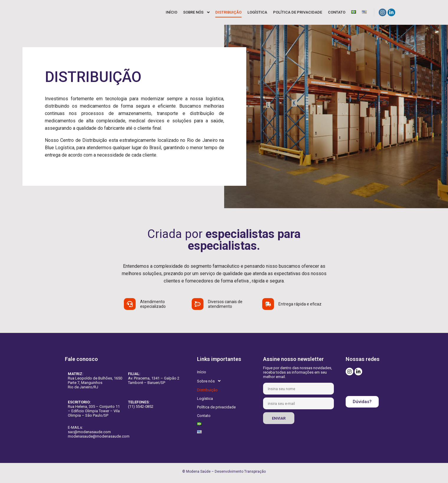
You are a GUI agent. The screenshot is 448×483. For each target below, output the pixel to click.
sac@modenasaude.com (89, 432)
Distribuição (207, 390)
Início (202, 372)
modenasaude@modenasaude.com (99, 436)
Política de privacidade (216, 407)
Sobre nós (210, 381)
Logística (205, 399)
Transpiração (255, 471)
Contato (204, 416)
